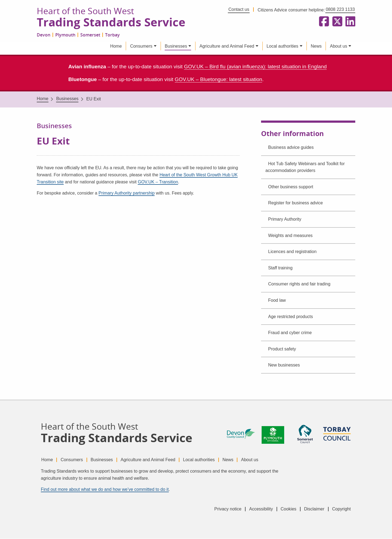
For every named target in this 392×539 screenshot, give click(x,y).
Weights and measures (290, 236)
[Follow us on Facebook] (323, 22)
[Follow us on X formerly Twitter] (336, 22)
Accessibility (259, 509)
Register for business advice (295, 203)
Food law (277, 301)
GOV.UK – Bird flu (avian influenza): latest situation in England (255, 67)
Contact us (239, 9)
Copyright (341, 509)
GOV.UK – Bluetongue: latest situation (218, 80)
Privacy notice (225, 509)
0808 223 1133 (340, 9)
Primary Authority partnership (127, 194)
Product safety (282, 349)
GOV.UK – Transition (158, 182)
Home (116, 46)
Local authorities (282, 46)
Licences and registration (292, 252)
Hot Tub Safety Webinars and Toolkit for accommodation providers (305, 167)
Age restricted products (291, 317)
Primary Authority (285, 219)
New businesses (284, 366)
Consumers (141, 46)
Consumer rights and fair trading (299, 284)
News (316, 46)
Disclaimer (313, 509)
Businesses (176, 46)
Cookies (287, 509)
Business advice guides (291, 148)
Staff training (280, 268)
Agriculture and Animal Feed (227, 46)
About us (339, 46)
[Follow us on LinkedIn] (349, 22)
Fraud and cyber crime (290, 333)
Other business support (291, 187)
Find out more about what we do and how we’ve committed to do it (105, 490)
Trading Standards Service (112, 23)
